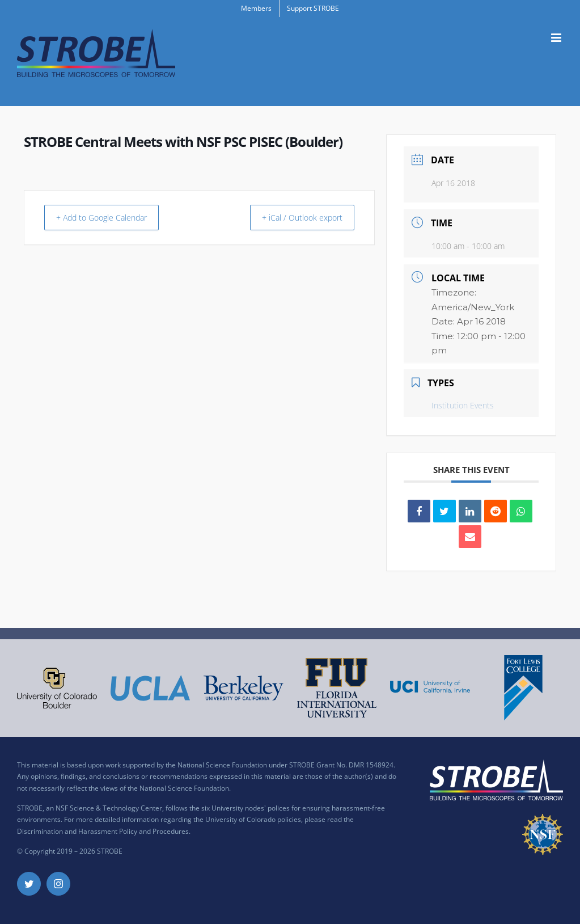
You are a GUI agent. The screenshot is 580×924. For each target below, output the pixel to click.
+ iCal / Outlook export (295, 217)
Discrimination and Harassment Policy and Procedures (103, 831)
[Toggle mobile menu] (557, 38)
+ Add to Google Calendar (110, 217)
